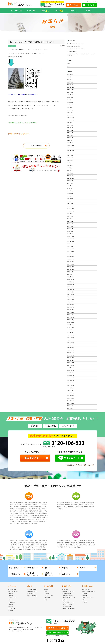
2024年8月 (70, 125)
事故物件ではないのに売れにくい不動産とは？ (76, 49)
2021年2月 (70, 231)
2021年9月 (70, 214)
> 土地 (45, 600)
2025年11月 (70, 87)
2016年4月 (70, 378)
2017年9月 (70, 335)
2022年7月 (70, 188)
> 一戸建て (46, 594)
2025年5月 (70, 102)
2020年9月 (70, 244)
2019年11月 (70, 269)
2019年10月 (70, 272)
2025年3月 (70, 107)
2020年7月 (70, 249)
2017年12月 (70, 327)
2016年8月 (70, 368)
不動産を (45, 11)
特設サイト (74, 11)
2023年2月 (70, 171)
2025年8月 (70, 95)
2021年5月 (70, 224)
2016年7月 (70, 370)
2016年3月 (70, 380)
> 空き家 (46, 590)
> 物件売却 (10, 594)
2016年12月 (70, 358)
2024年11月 (70, 118)
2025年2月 (70, 110)
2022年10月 (70, 181)
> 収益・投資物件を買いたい (88, 592)
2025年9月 (70, 92)
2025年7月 (70, 97)
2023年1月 (70, 173)
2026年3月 (70, 77)
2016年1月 (70, 386)
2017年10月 (70, 332)
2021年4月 (70, 226)
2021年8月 (70, 216)
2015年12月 (70, 388)
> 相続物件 (10, 596)
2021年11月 (70, 209)
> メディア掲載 (11, 608)
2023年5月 (70, 163)
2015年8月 (70, 398)
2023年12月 (70, 145)
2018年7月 (70, 310)
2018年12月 (70, 297)
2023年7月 (70, 158)
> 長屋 (45, 592)
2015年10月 (70, 393)
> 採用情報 (10, 606)
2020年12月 (70, 236)
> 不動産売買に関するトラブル (69, 598)
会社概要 (88, 11)
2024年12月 (70, 115)
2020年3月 (70, 259)
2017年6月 (70, 343)
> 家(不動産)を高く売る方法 (68, 592)
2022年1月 (70, 204)
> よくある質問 (11, 602)
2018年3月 (70, 320)
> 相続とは (64, 600)
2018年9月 (70, 305)
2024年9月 (70, 123)
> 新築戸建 (85, 594)
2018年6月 (70, 312)
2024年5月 (70, 133)
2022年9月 (70, 183)
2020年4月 (70, 257)
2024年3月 (70, 138)
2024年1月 (70, 143)
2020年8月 (70, 247)
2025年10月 (70, 90)
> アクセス (10, 610)
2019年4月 (70, 287)
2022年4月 (70, 196)
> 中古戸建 (85, 596)
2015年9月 (70, 396)
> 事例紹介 (10, 600)
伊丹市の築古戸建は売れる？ (73, 51)
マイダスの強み (31, 11)
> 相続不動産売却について (68, 602)
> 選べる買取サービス (13, 592)
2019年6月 (70, 282)
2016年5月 (70, 375)
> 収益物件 (85, 602)
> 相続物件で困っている (32, 592)
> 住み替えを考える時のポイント (69, 608)
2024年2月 (70, 140)
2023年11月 (70, 148)
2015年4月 (70, 408)
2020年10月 (70, 241)
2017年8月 (70, 338)
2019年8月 (70, 277)
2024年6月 (70, 130)
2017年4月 (70, 348)
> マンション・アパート (49, 596)
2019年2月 (70, 292)
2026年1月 (70, 82)
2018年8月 (70, 307)
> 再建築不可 (47, 598)
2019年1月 (70, 295)
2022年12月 (70, 176)
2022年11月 (70, 178)
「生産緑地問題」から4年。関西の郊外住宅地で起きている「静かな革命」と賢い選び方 (81, 55)
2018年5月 (70, 315)
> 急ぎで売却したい (31, 594)
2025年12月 (70, 85)
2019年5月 (70, 284)
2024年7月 (70, 128)
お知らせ (68, 66)
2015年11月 (70, 391)
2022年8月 (70, 186)
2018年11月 (70, 300)
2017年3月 (70, 350)
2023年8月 (70, 156)
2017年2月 (70, 353)
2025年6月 (70, 100)
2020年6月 (70, 252)
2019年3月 (70, 289)
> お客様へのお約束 (12, 598)
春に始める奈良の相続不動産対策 (73, 46)
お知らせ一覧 (36, 146)
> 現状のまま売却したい (32, 596)
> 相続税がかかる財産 (67, 604)
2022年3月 (70, 198)
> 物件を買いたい (86, 590)
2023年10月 (70, 150)
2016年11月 (70, 360)
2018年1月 (70, 325)
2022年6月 (70, 191)
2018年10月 (70, 302)
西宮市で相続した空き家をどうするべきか (75, 44)
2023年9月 (70, 153)
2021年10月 (70, 211)
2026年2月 (70, 80)
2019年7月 (70, 279)
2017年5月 (70, 345)
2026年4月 (70, 75)
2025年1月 (70, 113)
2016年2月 (70, 383)
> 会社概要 (10, 604)
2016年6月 (70, 373)
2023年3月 (70, 168)
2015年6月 (70, 403)
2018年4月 (70, 317)
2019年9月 (70, 274)
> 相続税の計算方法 (66, 606)
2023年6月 (70, 161)
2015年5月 (70, 406)
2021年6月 (70, 221)
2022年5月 (70, 193)
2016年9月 (70, 365)
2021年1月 (70, 234)
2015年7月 (70, 401)
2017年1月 (70, 355)
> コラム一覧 (65, 590)
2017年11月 (70, 330)
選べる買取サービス (16, 11)
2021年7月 (70, 219)
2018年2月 (70, 322)
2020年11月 (70, 239)
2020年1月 (70, 264)
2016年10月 (70, 363)
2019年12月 (70, 267)
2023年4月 (70, 166)
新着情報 (12, 46)
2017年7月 (70, 340)
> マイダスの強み (12, 590)
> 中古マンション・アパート (88, 598)
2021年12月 (70, 206)
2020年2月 (70, 262)
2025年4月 (70, 105)
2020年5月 (70, 254)
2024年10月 (70, 120)
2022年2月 (70, 201)
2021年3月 (70, 229)
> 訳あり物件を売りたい (32, 590)
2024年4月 (70, 135)
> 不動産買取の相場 (66, 594)
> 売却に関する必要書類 (67, 596)
